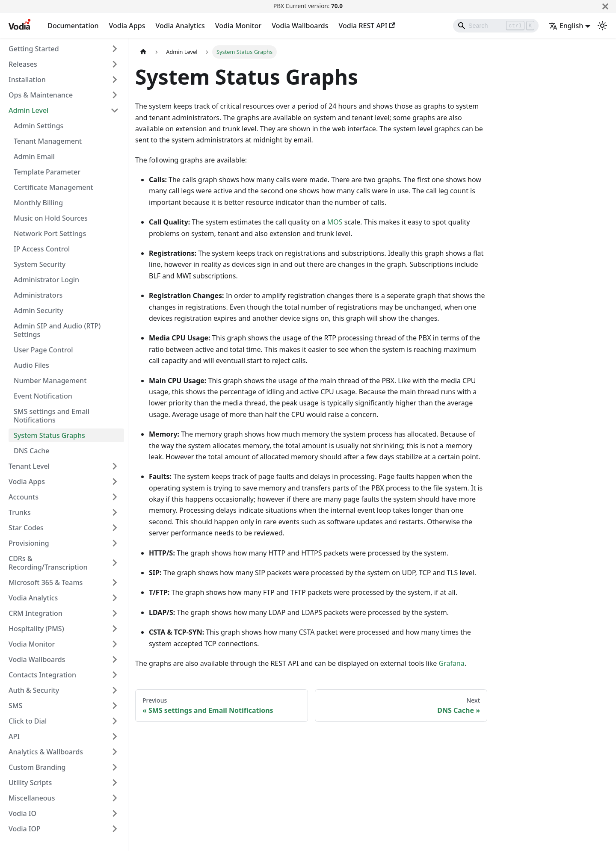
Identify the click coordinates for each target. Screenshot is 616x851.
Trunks (20, 512)
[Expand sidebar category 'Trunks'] (115, 512)
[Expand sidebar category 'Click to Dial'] (115, 721)
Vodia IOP (25, 829)
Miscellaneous (32, 798)
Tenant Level (29, 466)
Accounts (24, 497)
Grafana (451, 663)
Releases (23, 64)
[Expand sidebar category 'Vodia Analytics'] (115, 598)
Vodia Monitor (238, 26)
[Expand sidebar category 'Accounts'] (115, 497)
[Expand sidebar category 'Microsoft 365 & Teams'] (115, 582)
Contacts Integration (42, 675)
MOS (335, 222)
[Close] (605, 6)
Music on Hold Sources (51, 218)
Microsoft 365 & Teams (46, 582)
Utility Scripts (30, 783)
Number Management (50, 381)
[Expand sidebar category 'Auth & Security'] (115, 690)
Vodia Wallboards (300, 26)
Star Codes (26, 528)
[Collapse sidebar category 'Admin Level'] (115, 110)
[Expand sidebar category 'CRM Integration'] (115, 613)
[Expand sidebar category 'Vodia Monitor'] (115, 644)
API (14, 736)
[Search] (496, 26)
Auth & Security (34, 690)
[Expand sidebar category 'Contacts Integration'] (115, 675)
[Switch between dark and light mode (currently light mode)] (602, 26)
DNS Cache (31, 451)
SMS (15, 706)
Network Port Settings (50, 233)
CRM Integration (36, 613)
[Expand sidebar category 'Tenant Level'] (115, 466)
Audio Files (31, 365)
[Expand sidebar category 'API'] (115, 736)
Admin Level (28, 110)
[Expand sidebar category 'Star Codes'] (115, 528)
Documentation (73, 26)
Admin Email (34, 157)
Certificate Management (53, 187)
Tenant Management (48, 141)
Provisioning (29, 543)
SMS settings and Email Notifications (52, 416)
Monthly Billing (38, 203)
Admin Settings (38, 126)
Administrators (38, 295)
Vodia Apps (127, 26)
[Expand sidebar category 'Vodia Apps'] (115, 482)
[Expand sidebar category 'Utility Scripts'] (115, 783)
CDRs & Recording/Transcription (48, 563)
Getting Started (34, 49)
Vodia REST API (367, 26)
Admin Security (38, 310)
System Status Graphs (49, 435)
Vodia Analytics (180, 26)
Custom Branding (37, 767)
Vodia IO (22, 813)
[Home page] (143, 52)
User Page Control (43, 350)
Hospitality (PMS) (36, 629)
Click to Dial (28, 721)
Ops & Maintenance (41, 95)
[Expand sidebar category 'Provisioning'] (115, 543)
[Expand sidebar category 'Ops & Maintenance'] (115, 95)
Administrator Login (46, 280)
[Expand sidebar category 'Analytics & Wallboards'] (115, 752)
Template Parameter (47, 172)
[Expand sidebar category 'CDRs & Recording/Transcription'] (115, 563)
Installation (27, 80)
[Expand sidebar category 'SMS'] (115, 706)
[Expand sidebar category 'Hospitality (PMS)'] (115, 629)
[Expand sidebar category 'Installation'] (115, 80)
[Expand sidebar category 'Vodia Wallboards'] (115, 659)
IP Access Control (42, 249)
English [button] (566, 26)
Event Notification (43, 396)
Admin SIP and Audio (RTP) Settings (57, 330)
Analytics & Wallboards (46, 752)
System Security (40, 264)
